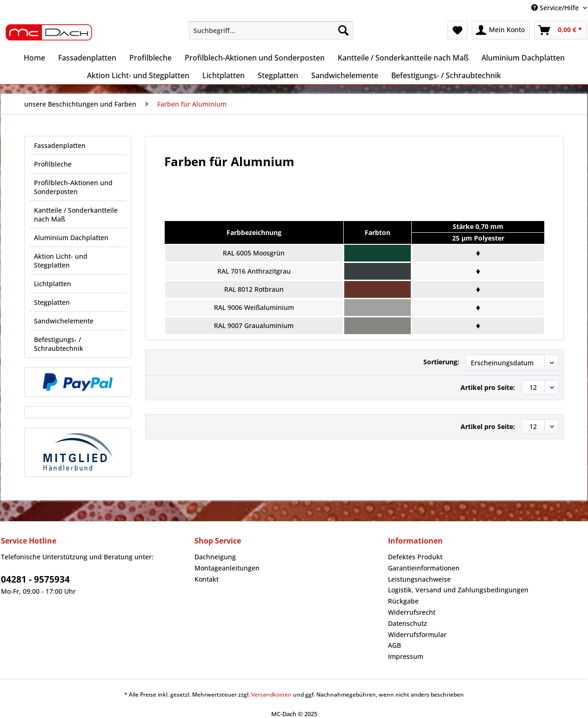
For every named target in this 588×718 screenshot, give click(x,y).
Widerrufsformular (417, 634)
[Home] (34, 58)
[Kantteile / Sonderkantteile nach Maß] (403, 58)
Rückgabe (403, 601)
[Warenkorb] (561, 30)
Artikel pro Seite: (488, 387)
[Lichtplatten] (224, 75)
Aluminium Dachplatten (71, 238)
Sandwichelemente (64, 321)
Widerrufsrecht (412, 612)
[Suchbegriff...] (271, 30)
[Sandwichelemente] (345, 75)
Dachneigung (215, 557)
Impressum (406, 656)
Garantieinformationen (424, 568)
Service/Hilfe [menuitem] (556, 8)
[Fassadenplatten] (87, 58)
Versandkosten (271, 695)
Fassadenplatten (60, 145)
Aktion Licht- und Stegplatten (61, 261)
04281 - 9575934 (35, 579)
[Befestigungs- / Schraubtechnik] (446, 75)
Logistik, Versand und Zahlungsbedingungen (458, 590)
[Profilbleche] (150, 58)
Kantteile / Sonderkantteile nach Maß (76, 215)
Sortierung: (441, 362)
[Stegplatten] (278, 75)
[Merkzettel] (458, 30)
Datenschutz (408, 623)
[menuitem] (271, 35)
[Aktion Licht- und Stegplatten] (138, 75)
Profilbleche (53, 164)
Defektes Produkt (415, 557)
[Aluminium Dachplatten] (523, 58)
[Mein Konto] (501, 30)
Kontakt (207, 579)
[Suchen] (343, 30)
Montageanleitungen (227, 568)
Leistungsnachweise (419, 579)
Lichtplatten (53, 284)
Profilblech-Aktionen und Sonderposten (73, 187)
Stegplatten (52, 302)
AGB (394, 645)
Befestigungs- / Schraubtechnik (59, 344)
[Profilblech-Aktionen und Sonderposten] (255, 58)
